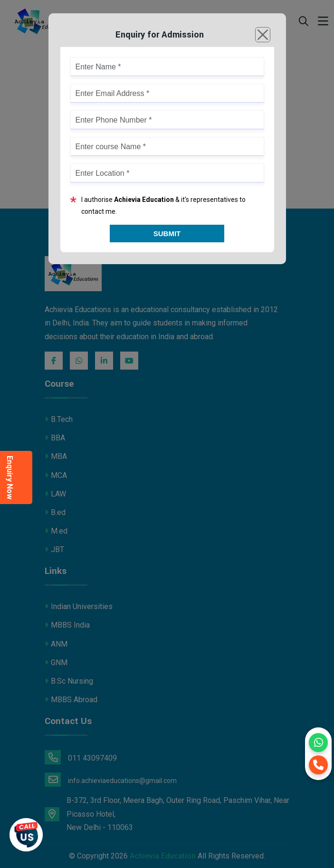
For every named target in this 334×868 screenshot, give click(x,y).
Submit (167, 234)
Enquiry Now (10, 477)
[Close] (263, 35)
